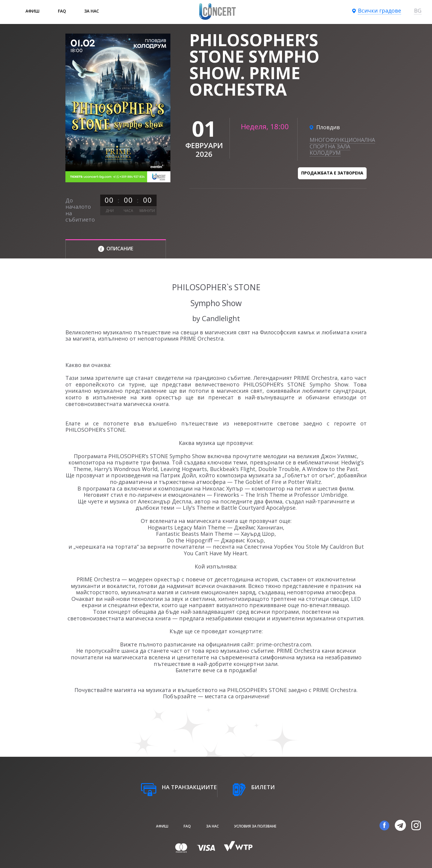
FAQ (62, 11)
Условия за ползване (255, 826)
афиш (33, 11)
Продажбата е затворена (332, 173)
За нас (92, 11)
